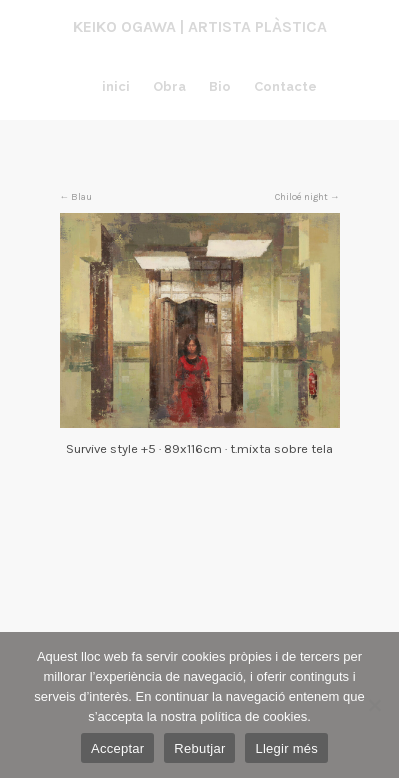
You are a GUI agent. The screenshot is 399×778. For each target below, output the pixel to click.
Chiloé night (301, 196)
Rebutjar (199, 748)
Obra (169, 86)
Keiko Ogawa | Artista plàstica (200, 26)
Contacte (285, 86)
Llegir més (286, 748)
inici (116, 86)
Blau (81, 196)
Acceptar (117, 748)
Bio (220, 86)
